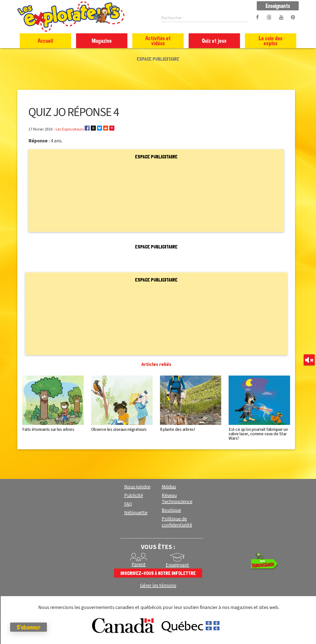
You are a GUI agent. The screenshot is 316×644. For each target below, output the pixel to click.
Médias (169, 487)
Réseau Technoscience (177, 499)
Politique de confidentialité (177, 522)
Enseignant (177, 565)
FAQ (128, 504)
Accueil (45, 41)
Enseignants (278, 6)
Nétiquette (136, 513)
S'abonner (31, 627)
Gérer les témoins (158, 586)
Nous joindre (137, 487)
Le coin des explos (271, 41)
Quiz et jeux (214, 41)
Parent (139, 565)
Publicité (134, 495)
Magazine (102, 41)
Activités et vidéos (158, 41)
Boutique (171, 510)
